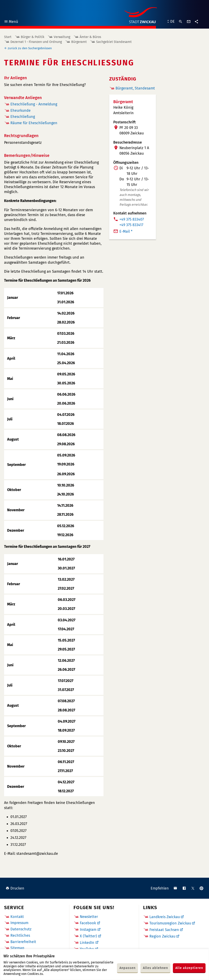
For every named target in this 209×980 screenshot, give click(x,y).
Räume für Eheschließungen (34, 123)
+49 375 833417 (131, 225)
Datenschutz (21, 929)
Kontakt (17, 917)
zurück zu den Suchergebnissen (30, 48)
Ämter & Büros (90, 37)
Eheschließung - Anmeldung (34, 104)
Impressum (19, 923)
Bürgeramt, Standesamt (135, 88)
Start (8, 37)
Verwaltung (62, 37)
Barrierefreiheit (23, 942)
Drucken (15, 888)
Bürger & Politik (33, 37)
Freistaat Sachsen (164, 930)
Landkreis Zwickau (165, 917)
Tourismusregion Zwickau (170, 923)
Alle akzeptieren (189, 968)
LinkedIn (87, 943)
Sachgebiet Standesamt (114, 42)
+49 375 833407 (132, 219)
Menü (11, 22)
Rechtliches (20, 935)
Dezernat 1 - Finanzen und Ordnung (36, 42)
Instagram (88, 930)
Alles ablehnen (155, 968)
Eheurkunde (21, 111)
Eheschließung (23, 117)
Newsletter (89, 917)
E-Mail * (126, 231)
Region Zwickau (162, 936)
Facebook (88, 923)
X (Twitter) (88, 936)
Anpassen (127, 968)
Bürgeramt (79, 42)
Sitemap (17, 948)
